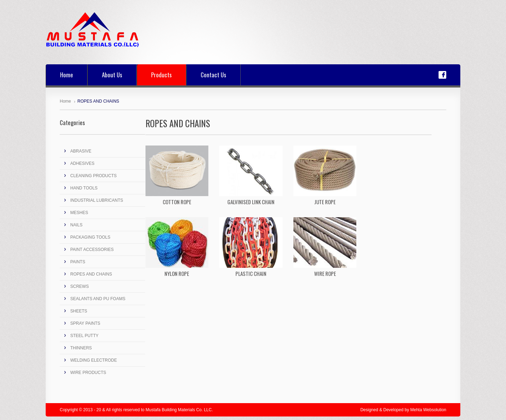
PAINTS (78, 262)
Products (161, 75)
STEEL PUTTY (84, 336)
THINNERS (81, 348)
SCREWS (80, 286)
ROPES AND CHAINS (91, 274)
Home (67, 75)
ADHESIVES (82, 163)
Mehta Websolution (428, 410)
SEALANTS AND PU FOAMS (98, 299)
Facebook (442, 75)
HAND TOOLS (84, 188)
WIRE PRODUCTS (88, 373)
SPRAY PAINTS (85, 323)
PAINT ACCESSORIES (92, 250)
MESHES (79, 213)
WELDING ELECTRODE (94, 360)
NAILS (76, 225)
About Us (112, 75)
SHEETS (79, 311)
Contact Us (213, 75)
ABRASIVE (81, 151)
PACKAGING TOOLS (90, 237)
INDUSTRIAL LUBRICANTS (97, 200)
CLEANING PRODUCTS (93, 176)
